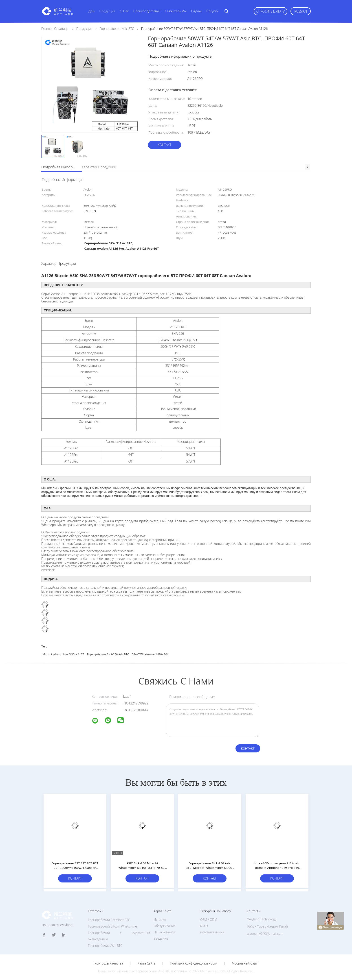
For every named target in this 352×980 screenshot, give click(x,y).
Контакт (165, 145)
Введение (161, 938)
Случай (197, 11)
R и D (204, 926)
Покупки (212, 11)
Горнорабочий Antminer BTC (109, 920)
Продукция (107, 11)
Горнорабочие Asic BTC (105, 946)
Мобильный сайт (244, 963)
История (160, 920)
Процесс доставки (147, 11)
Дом (91, 11)
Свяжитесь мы (176, 11)
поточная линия (212, 932)
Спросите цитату (271, 11)
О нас (124, 11)
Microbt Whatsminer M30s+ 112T (63, 654)
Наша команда (164, 932)
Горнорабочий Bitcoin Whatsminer (113, 926)
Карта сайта (146, 963)
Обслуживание (164, 926)
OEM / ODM (209, 920)
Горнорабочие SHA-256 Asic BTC (108, 654)
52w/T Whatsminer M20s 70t (150, 654)
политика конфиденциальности (194, 963)
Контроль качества (109, 963)
